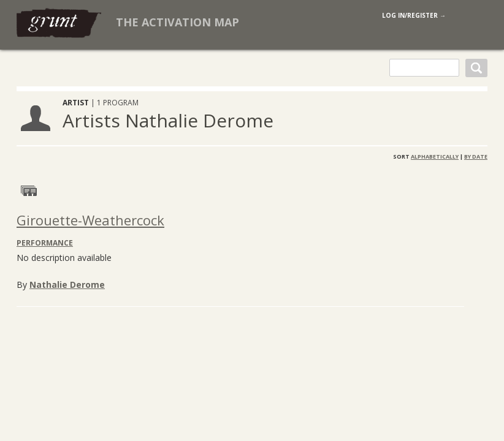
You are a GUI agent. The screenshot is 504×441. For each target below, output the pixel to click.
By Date (476, 156)
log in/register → (414, 15)
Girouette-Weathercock (90, 220)
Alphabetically (435, 156)
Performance (45, 243)
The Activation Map (178, 22)
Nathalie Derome (67, 285)
